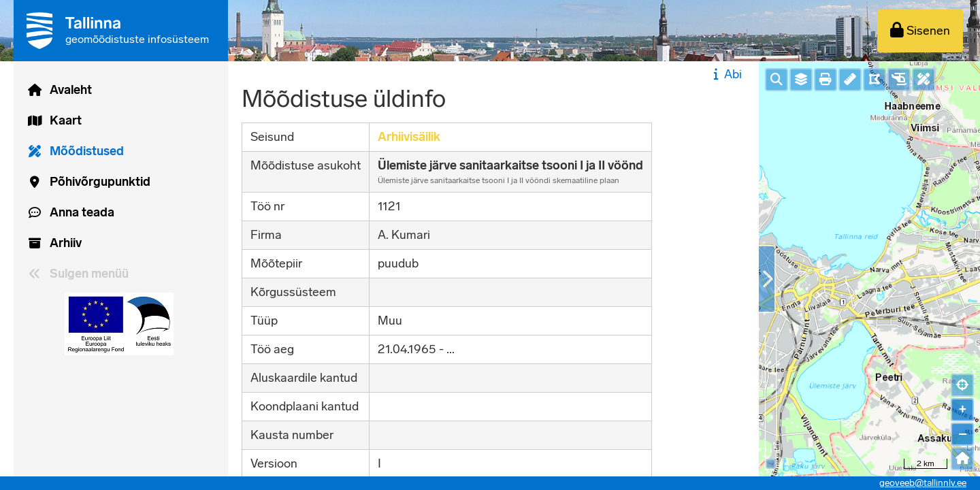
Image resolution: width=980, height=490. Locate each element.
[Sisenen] (920, 31)
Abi (726, 74)
